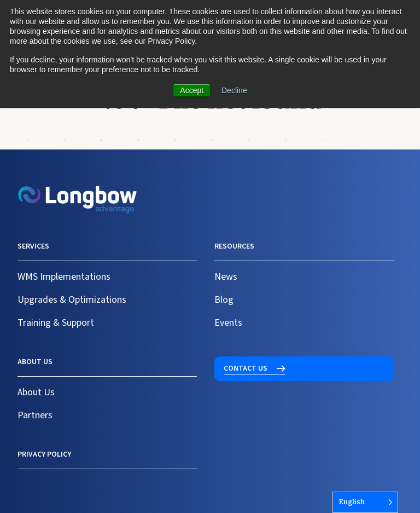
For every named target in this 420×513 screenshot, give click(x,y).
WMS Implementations (64, 277)
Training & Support (56, 323)
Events (228, 323)
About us (35, 362)
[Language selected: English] (365, 502)
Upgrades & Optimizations (72, 300)
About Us (36, 392)
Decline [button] (234, 90)
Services (33, 246)
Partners (35, 415)
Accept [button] (192, 90)
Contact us (246, 368)
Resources (234, 246)
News (226, 277)
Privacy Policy (44, 454)
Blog (224, 300)
